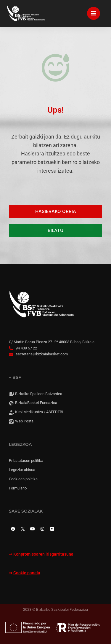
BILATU (55, 230)
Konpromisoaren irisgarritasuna (43, 554)
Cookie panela (27, 573)
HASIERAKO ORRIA (56, 211)
